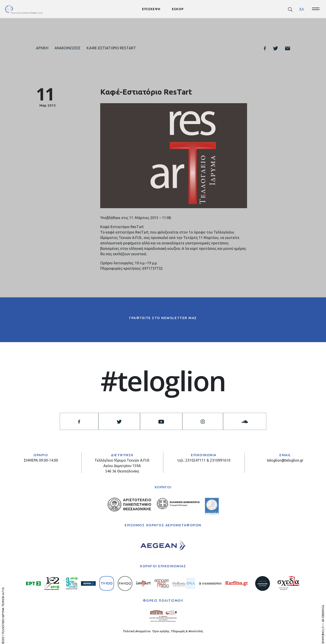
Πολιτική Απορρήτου (137, 631)
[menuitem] (302, 9)
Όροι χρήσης (161, 631)
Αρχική (42, 48)
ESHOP (178, 9)
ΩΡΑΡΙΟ (41, 455)
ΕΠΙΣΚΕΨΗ (151, 9)
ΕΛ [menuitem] (302, 9)
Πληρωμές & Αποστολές (187, 631)
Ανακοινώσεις (68, 48)
